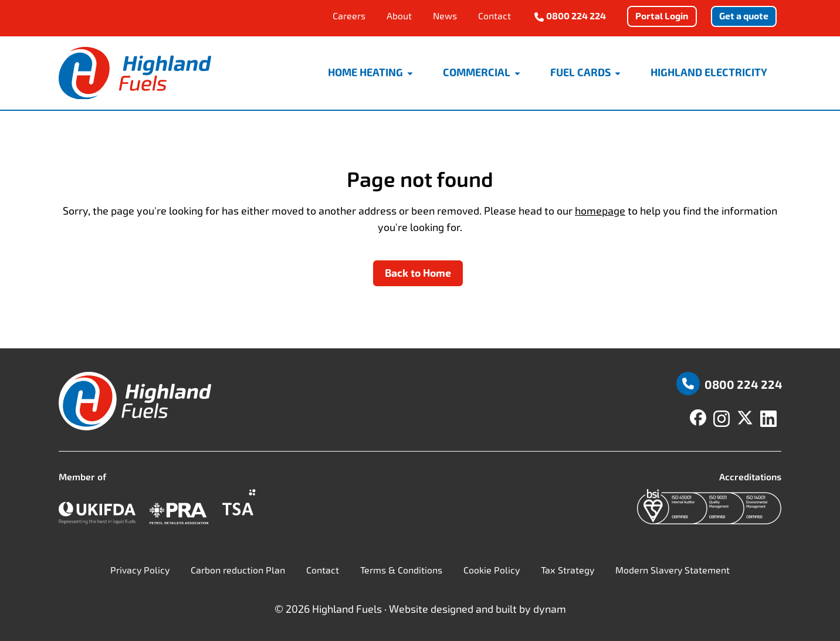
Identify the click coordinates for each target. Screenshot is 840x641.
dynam (550, 609)
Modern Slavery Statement (673, 570)
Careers (349, 16)
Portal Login (662, 16)
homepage (600, 211)
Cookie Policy (492, 570)
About (399, 16)
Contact (494, 16)
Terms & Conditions (401, 570)
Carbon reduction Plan (238, 570)
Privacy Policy (140, 570)
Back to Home (418, 273)
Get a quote (744, 16)
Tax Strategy (568, 570)
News (445, 16)
